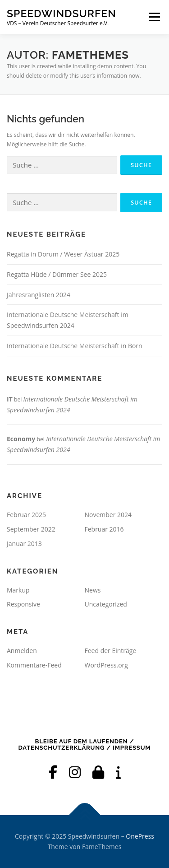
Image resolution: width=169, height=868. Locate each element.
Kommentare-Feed (34, 665)
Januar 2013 (24, 544)
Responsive (23, 604)
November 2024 (108, 515)
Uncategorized (106, 604)
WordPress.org (106, 665)
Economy (21, 439)
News (93, 590)
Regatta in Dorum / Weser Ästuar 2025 (63, 254)
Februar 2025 (26, 515)
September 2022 (31, 529)
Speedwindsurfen (62, 13)
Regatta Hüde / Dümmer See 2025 (57, 274)
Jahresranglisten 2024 (39, 295)
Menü (154, 17)
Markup (18, 590)
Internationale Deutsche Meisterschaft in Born (75, 346)
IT (10, 399)
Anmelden (22, 651)
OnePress (140, 836)
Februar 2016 (104, 529)
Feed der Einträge (111, 651)
